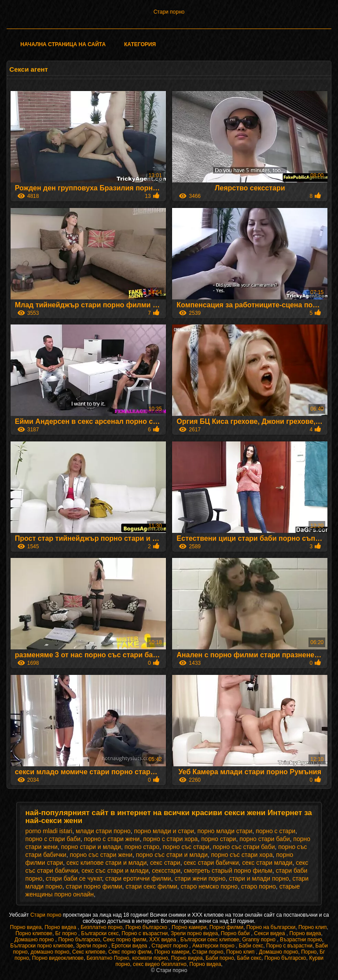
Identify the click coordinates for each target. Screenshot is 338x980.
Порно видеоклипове (58, 958)
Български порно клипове (42, 946)
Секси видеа (270, 933)
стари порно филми (94, 886)
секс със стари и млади (115, 871)
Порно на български (271, 927)
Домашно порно (35, 940)
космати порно (150, 958)
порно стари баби (265, 839)
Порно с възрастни (145, 933)
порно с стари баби (53, 839)
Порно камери (189, 927)
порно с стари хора (170, 839)
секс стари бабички (211, 863)
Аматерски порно (214, 946)
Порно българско (147, 927)
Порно (309, 952)
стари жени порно (200, 878)
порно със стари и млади (172, 855)
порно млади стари (225, 831)
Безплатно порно (101, 927)
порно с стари (276, 831)
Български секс (100, 933)
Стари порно (169, 12)
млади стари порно (103, 831)
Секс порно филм (125, 940)
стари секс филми (151, 886)
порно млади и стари (164, 831)
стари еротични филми (138, 878)
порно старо (142, 847)
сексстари (166, 871)
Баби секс (251, 946)
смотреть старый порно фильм (228, 871)
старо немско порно (209, 886)
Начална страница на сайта (63, 44)
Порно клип (312, 927)
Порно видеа (26, 927)
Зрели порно (92, 946)
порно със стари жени (101, 855)
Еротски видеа (130, 946)
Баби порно (220, 958)
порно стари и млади (91, 847)
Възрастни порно (301, 940)
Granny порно (259, 940)
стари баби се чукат (74, 878)
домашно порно (50, 952)
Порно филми (226, 927)
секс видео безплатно (160, 964)
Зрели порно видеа (194, 933)
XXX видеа (163, 940)
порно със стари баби (244, 847)
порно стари (219, 839)
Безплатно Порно (108, 958)
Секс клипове (89, 952)
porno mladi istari (49, 831)
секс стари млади (267, 863)
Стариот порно (170, 946)
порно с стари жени (112, 839)
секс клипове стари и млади (107, 863)
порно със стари (186, 847)
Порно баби (236, 933)
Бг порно (67, 933)
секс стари (165, 863)
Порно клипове (34, 933)
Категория (140, 44)
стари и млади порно (259, 878)
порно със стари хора (242, 855)
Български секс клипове (210, 940)
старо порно (259, 886)
